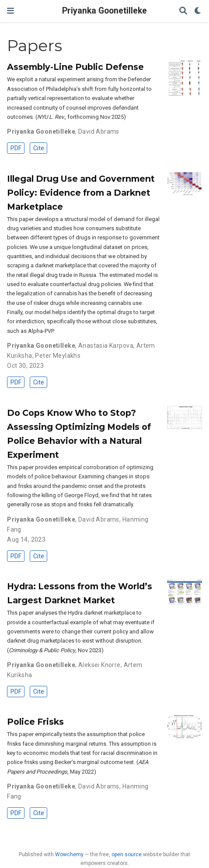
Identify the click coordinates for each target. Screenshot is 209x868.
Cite (39, 148)
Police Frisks (35, 722)
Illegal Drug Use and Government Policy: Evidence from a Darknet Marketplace (81, 193)
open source (127, 854)
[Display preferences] (198, 11)
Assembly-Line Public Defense (75, 67)
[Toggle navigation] (10, 11)
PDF (16, 148)
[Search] (183, 11)
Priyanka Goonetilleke (104, 11)
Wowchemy (69, 854)
